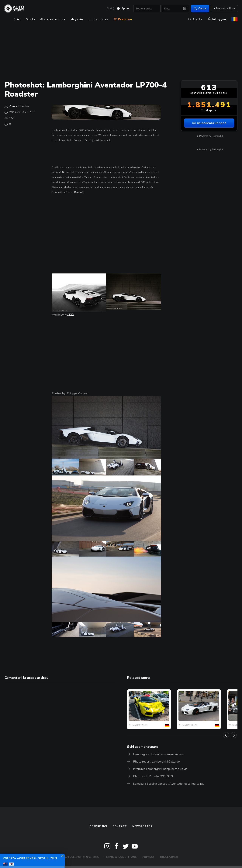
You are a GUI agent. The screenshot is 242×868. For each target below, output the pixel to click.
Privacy (149, 857)
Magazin (77, 19)
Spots (30, 19)
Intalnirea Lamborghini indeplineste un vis (160, 769)
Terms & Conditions (120, 857)
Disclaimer (169, 857)
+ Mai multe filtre (224, 9)
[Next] (234, 735)
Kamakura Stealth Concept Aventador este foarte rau (169, 784)
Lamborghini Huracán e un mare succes (158, 754)
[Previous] (226, 735)
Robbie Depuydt (75, 192)
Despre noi (98, 826)
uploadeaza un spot (209, 123)
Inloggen (217, 19)
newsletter (142, 826)
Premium (123, 19)
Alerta (195, 19)
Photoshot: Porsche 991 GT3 (153, 776)
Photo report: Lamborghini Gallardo (156, 762)
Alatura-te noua (53, 19)
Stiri (109, 9)
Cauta (199, 9)
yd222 (69, 315)
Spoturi (125, 9)
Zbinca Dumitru (19, 106)
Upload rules (98, 19)
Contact (120, 826)
